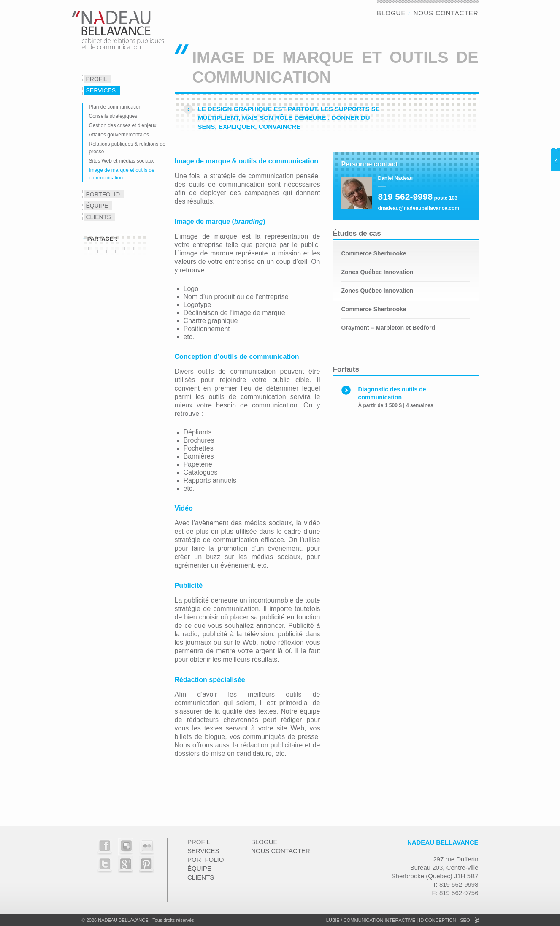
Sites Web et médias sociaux (122, 161)
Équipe (97, 206)
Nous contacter (446, 13)
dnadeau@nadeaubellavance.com (419, 208)
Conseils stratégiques (113, 116)
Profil (97, 79)
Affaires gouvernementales (119, 135)
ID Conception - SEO (444, 920)
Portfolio (103, 194)
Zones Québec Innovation (377, 272)
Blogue (391, 13)
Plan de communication (115, 107)
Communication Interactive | (381, 920)
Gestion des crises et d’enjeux (123, 125)
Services (101, 90)
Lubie (333, 920)
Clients (99, 217)
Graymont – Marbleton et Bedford (388, 328)
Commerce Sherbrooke (374, 253)
